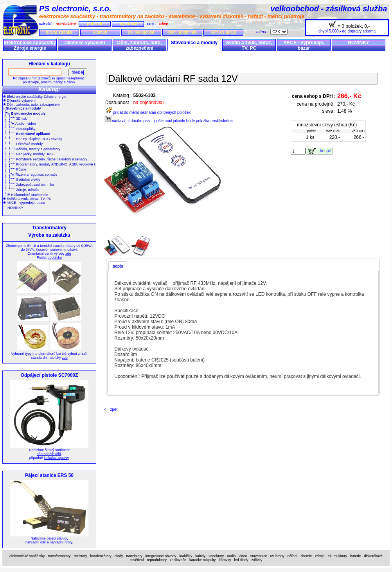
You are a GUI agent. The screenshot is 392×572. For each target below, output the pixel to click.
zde (68, 254)
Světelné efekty (28, 180)
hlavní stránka (59, 32)
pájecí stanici (57, 538)
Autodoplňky (26, 129)
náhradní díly (36, 542)
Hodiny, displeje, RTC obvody (39, 139)
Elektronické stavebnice (28, 195)
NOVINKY (359, 43)
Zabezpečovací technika (35, 185)
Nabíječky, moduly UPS (34, 154)
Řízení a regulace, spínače (35, 174)
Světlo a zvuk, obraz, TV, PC (249, 45)
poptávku (55, 257)
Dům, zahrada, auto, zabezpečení (139, 45)
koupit (327, 151)
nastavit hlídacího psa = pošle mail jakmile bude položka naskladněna (168, 121)
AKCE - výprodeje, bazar (304, 45)
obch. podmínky (183, 32)
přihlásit (94, 24)
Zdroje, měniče (28, 190)
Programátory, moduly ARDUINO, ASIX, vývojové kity (58, 164)
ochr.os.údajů (223, 32)
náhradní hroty (61, 542)
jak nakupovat (141, 32)
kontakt (100, 32)
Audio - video (24, 124)
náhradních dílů (49, 454)
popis (118, 266)
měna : (263, 32)
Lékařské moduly (29, 144)
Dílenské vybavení (85, 43)
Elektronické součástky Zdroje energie (30, 45)
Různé (21, 169)
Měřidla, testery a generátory (36, 149)
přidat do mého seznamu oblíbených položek (147, 112)
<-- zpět (111, 409)
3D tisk (22, 119)
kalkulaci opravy (56, 458)
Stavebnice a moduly (194, 43)
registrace (128, 24)
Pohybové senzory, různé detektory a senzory (52, 159)
